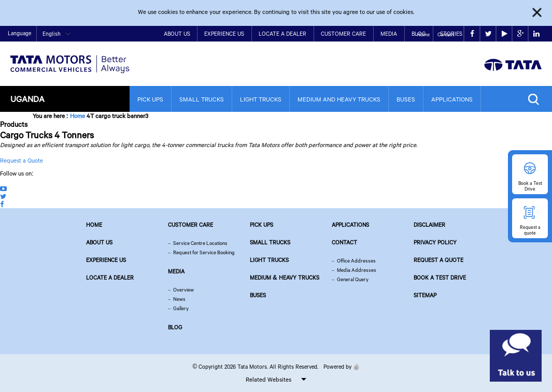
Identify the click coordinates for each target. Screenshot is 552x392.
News (179, 299)
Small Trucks (202, 99)
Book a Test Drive (440, 278)
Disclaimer (429, 225)
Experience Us (224, 34)
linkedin (536, 34)
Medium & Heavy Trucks (285, 278)
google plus (521, 34)
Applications (452, 99)
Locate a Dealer (282, 34)
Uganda (27, 99)
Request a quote (438, 260)
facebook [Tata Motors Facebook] (472, 34)
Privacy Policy (435, 242)
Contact (446, 34)
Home (423, 34)
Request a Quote (22, 160)
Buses (406, 99)
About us (99, 242)
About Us (177, 34)
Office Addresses (356, 261)
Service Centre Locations (200, 243)
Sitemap (425, 295)
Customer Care (343, 34)
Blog (175, 327)
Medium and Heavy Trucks (339, 99)
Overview (183, 290)
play (505, 34)
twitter (489, 34)
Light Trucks (261, 99)
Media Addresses (357, 270)
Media (389, 34)
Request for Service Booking (204, 252)
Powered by (339, 367)
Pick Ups (150, 99)
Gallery (181, 308)
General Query (353, 279)
